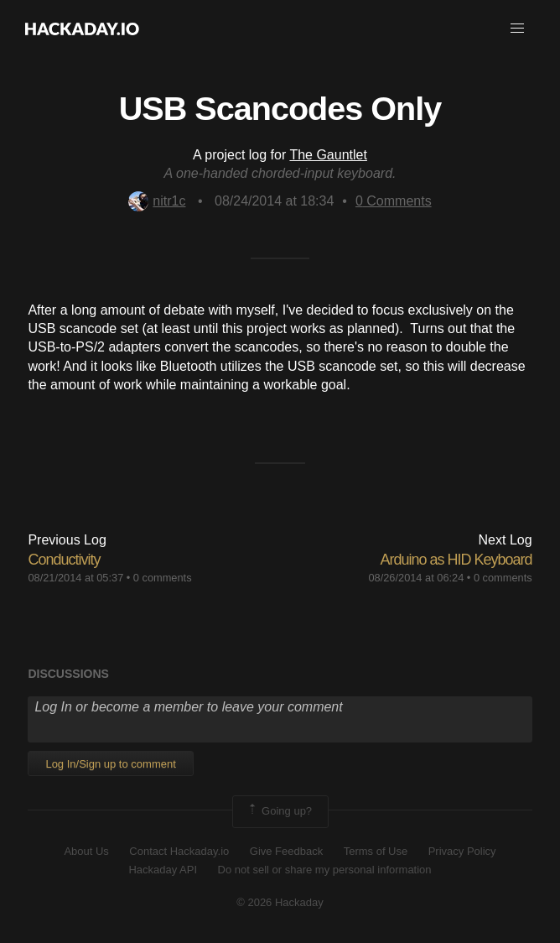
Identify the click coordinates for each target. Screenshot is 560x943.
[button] (517, 29)
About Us (86, 851)
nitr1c (157, 201)
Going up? (279, 811)
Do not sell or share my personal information (325, 870)
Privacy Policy (462, 851)
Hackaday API (163, 870)
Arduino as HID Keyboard (456, 560)
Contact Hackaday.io (179, 851)
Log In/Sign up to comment (110, 764)
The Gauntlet (328, 155)
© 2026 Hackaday (280, 902)
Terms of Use (376, 851)
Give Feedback (286, 851)
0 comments (163, 578)
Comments (394, 201)
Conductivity (64, 560)
